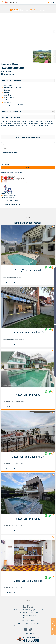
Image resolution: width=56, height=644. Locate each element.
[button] (28, 81)
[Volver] (3, 2)
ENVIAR (28, 167)
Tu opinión (55, 322)
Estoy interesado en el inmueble (28, 153)
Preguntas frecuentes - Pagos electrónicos (28, 623)
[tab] (28, 81)
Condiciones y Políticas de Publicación (28, 613)
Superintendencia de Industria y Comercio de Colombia (28, 626)
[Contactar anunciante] (52, 268)
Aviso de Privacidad (28, 618)
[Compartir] (54, 2)
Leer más (27, 128)
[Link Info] (28, 275)
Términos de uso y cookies (28, 621)
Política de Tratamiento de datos (15, 172)
